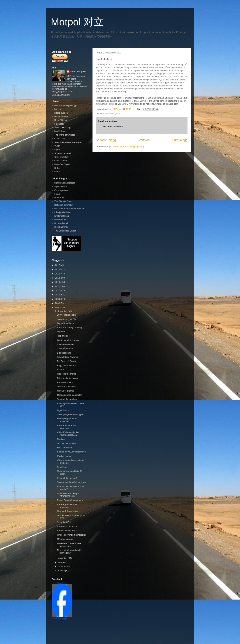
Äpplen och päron (65, 382)
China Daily (60, 138)
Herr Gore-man (64, 448)
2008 (58, 303)
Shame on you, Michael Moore (72, 452)
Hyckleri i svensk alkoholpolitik (72, 535)
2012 (58, 286)
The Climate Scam (63, 201)
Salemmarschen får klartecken (72, 482)
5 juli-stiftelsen (61, 186)
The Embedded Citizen (65, 231)
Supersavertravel (62, 153)
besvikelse (110, 114)
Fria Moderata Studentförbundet (70, 209)
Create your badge (59, 619)
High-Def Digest (62, 164)
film (118, 114)
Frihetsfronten (61, 116)
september (63, 566)
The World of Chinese (65, 135)
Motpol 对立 (77, 22)
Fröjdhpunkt (60, 220)
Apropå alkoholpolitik (67, 531)
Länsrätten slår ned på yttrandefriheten (68, 495)
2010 (58, 295)
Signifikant (62, 467)
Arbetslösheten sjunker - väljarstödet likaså (69, 434)
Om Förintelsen (62, 157)
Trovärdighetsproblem (67, 399)
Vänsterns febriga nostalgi (69, 327)
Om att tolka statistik (67, 386)
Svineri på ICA (64, 522)
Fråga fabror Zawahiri (67, 357)
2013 (58, 282)
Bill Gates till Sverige (67, 361)
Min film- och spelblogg (65, 106)
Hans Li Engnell (78, 71)
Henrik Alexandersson (65, 183)
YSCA (57, 146)
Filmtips (61, 439)
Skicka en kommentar (113, 126)
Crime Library (61, 161)
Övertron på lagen (66, 323)
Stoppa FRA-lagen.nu (65, 127)
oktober (62, 562)
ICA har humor (64, 456)
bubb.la (58, 109)
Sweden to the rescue (67, 527)
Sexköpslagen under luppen (70, 414)
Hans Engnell (57, 583)
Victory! (61, 370)
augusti (61, 571)
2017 (58, 265)
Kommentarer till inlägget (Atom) (128, 147)
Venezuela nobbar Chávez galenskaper (70, 545)
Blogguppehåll (64, 353)
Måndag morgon (65, 539)
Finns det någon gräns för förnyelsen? (69, 551)
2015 (58, 274)
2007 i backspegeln (66, 315)
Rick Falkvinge (61, 227)
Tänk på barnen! (65, 348)
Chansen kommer (66, 344)
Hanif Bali (59, 198)
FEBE (57, 172)
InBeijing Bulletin (62, 212)
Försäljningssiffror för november (67, 420)
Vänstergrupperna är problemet (67, 506)
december (63, 311)
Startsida (144, 140)
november (63, 558)
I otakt (57, 194)
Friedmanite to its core (68, 378)
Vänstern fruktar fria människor (66, 427)
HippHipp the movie (66, 374)
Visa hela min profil (61, 95)
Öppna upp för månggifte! (69, 395)
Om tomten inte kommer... (69, 340)
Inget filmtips (63, 410)
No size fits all (61, 223)
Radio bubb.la (61, 113)
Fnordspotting (61, 190)
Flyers (57, 150)
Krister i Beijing (62, 216)
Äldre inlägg (179, 140)
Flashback (59, 124)
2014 (58, 278)
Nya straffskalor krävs (67, 511)
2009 (58, 299)
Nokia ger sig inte (65, 391)
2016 (58, 269)
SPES (57, 168)
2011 (58, 291)
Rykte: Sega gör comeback (70, 500)
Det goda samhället (64, 205)
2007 (58, 307)
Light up (61, 332)
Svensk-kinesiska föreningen (68, 142)
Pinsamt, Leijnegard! (67, 478)
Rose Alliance (61, 120)
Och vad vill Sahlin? (66, 443)
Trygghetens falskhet (67, 319)
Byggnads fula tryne (67, 365)
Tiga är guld (63, 336)
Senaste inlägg (106, 140)
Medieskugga (61, 131)
